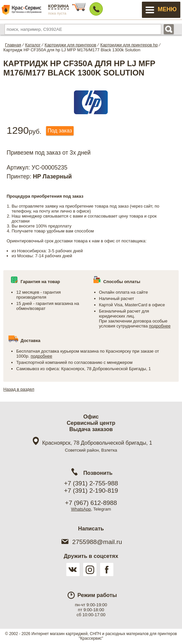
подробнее (160, 326)
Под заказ (60, 131)
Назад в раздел (19, 389)
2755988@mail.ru (91, 542)
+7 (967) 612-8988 (91, 503)
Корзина (59, 6)
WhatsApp (81, 509)
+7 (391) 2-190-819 (91, 491)
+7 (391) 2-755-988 (91, 483)
